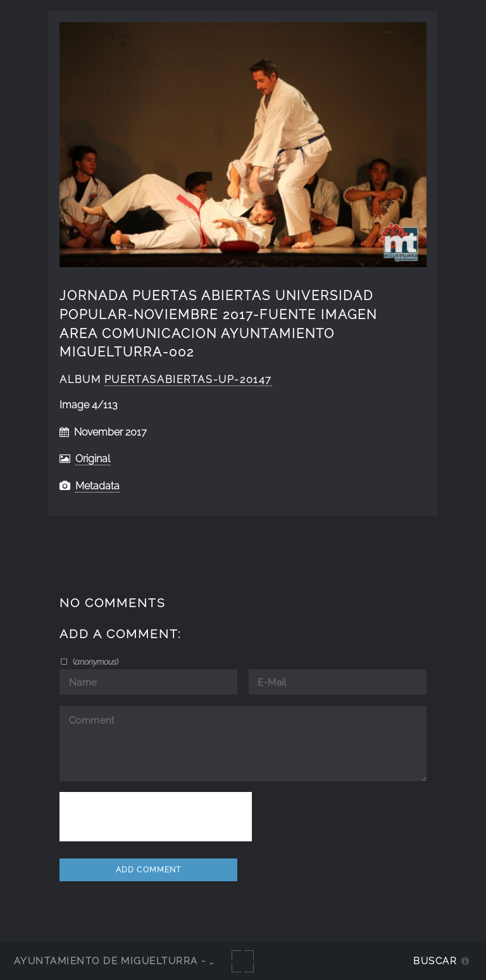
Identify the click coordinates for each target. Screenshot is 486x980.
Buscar (435, 961)
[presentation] (156, 817)
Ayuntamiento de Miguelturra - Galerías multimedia (173, 961)
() (95, 662)
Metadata (97, 486)
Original (93, 459)
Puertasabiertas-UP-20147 (188, 380)
